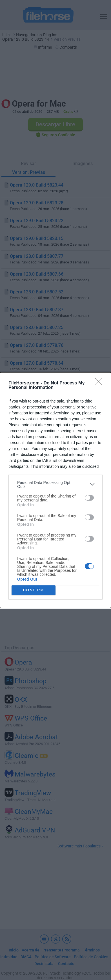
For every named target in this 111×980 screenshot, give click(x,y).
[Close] (100, 383)
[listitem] (55, 484)
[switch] (89, 498)
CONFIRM (34, 590)
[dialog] (55, 490)
